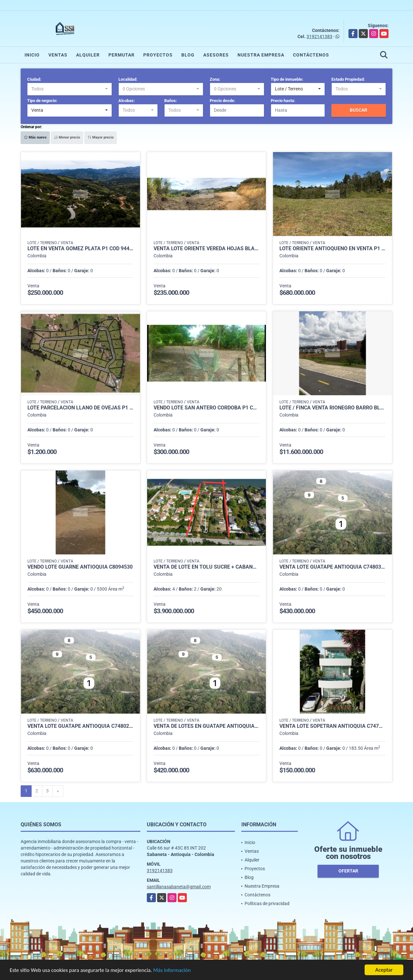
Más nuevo (35, 137)
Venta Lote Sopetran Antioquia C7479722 (332, 726)
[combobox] (70, 89)
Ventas (58, 55)
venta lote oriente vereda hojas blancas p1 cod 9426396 (207, 249)
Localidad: (128, 79)
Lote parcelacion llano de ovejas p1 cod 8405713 (81, 408)
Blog (188, 55)
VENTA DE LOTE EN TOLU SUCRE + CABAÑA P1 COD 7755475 (207, 567)
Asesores (216, 55)
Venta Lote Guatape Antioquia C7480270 (81, 726)
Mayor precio (101, 137)
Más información (172, 970)
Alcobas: (127, 101)
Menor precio (67, 137)
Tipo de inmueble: (287, 79)
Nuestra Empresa (261, 55)
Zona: (215, 79)
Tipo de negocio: (42, 101)
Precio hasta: (283, 101)
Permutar (121, 55)
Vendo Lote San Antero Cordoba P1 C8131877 (207, 408)
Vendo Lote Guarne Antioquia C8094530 (80, 567)
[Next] (58, 791)
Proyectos (158, 55)
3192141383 (319, 36)
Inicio (32, 55)
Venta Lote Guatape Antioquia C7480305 (332, 567)
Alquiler (88, 55)
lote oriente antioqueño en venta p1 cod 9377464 (332, 249)
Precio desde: (222, 101)
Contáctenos (311, 55)
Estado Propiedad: (348, 79)
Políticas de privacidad (267, 903)
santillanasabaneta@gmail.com (179, 887)
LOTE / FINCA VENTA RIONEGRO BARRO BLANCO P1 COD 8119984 (332, 408)
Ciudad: (34, 79)
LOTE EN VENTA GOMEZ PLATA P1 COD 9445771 (81, 249)
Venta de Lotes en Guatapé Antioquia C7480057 (207, 726)
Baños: (171, 101)
